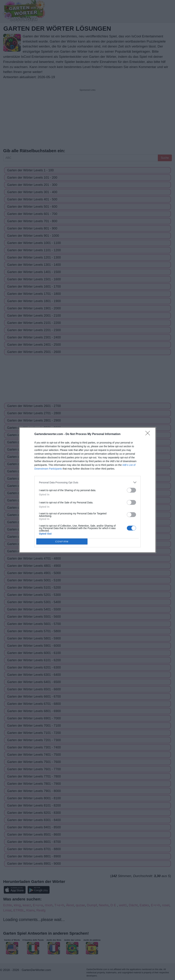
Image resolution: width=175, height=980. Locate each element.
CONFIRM (62, 542)
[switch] (131, 490)
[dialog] (87, 490)
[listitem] (87, 482)
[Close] (149, 434)
